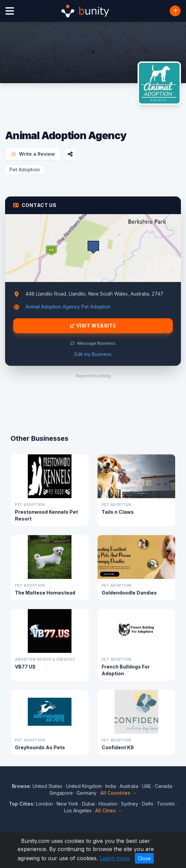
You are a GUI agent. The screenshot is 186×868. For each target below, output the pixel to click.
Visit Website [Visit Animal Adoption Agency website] (93, 326)
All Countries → (118, 793)
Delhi (148, 804)
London (44, 804)
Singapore (61, 793)
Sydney (130, 804)
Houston (108, 804)
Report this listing (93, 376)
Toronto (166, 804)
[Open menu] (10, 11)
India (111, 786)
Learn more (115, 858)
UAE (147, 786)
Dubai (88, 804)
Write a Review (33, 154)
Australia (129, 786)
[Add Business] (175, 11)
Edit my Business (93, 354)
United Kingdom (84, 786)
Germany (87, 793)
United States (47, 786)
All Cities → (109, 810)
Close (144, 858)
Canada (163, 786)
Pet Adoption (25, 169)
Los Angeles (78, 810)
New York (67, 804)
